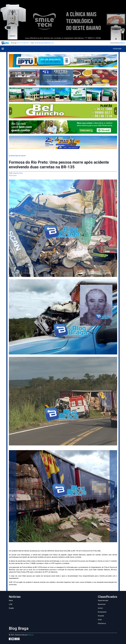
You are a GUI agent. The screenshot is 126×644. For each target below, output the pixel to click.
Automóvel (102, 604)
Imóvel (100, 608)
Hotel (100, 620)
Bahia (11, 600)
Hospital (101, 616)
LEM (10, 604)
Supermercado (103, 600)
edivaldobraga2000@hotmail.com (44, 43)
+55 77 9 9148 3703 (23, 43)
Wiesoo (123, 43)
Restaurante (102, 612)
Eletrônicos (102, 623)
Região (11, 608)
